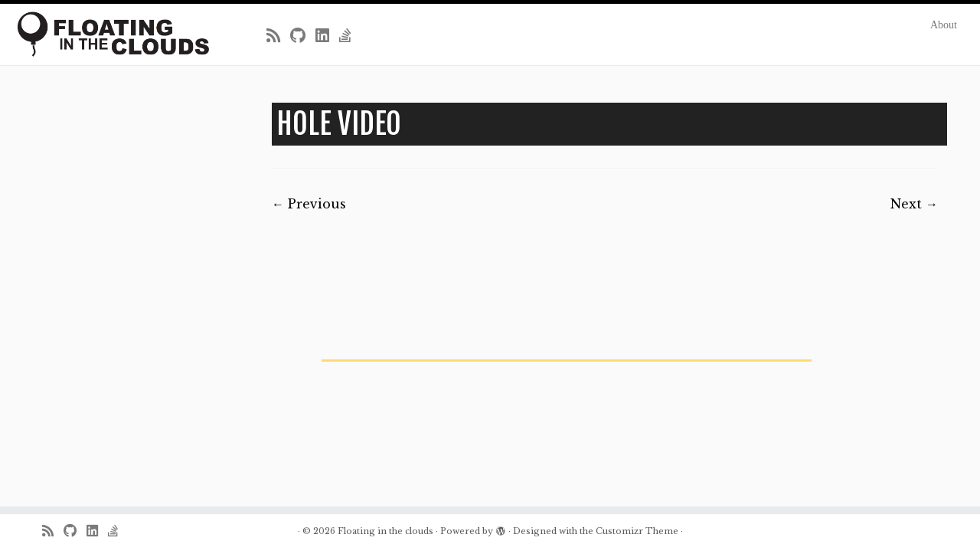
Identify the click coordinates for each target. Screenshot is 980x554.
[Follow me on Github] (303, 36)
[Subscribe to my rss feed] (278, 36)
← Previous (309, 204)
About (944, 25)
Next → (914, 204)
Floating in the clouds (385, 531)
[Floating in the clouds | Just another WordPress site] (113, 34)
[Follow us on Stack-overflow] (350, 36)
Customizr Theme (637, 531)
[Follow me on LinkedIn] (327, 36)
